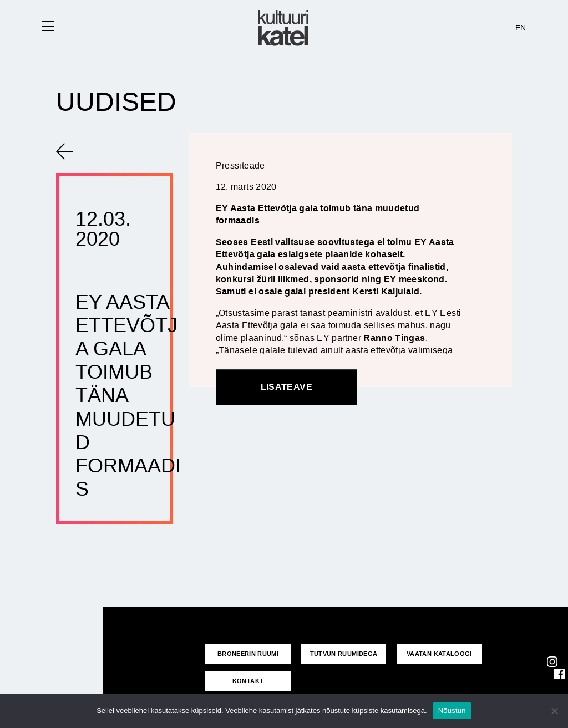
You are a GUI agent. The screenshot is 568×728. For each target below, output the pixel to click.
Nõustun (452, 711)
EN (521, 28)
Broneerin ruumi (248, 654)
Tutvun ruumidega (344, 654)
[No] (554, 711)
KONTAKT (248, 681)
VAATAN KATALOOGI (439, 654)
